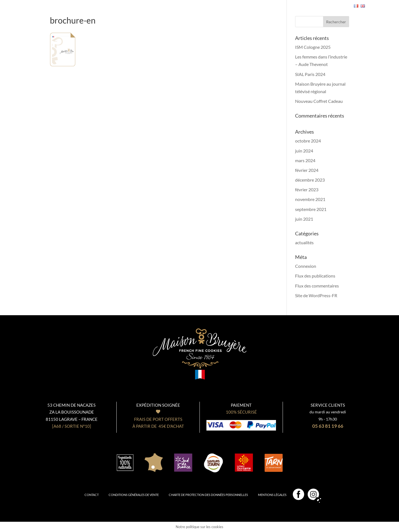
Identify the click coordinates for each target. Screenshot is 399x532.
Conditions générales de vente (134, 495)
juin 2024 (304, 151)
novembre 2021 (310, 199)
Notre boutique (223, 3)
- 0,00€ (332, 6)
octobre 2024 (308, 141)
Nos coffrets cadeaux (133, 3)
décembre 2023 (310, 180)
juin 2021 (304, 219)
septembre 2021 (311, 209)
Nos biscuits (90, 3)
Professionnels (263, 3)
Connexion (306, 266)
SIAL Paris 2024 (310, 74)
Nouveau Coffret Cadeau (319, 101)
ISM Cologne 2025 (313, 47)
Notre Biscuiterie (182, 3)
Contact (92, 495)
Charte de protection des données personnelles (208, 495)
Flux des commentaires (317, 286)
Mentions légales (272, 495)
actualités (304, 242)
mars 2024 (305, 160)
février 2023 (307, 189)
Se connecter (300, 6)
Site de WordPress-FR (316, 295)
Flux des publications (315, 276)
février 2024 (307, 170)
